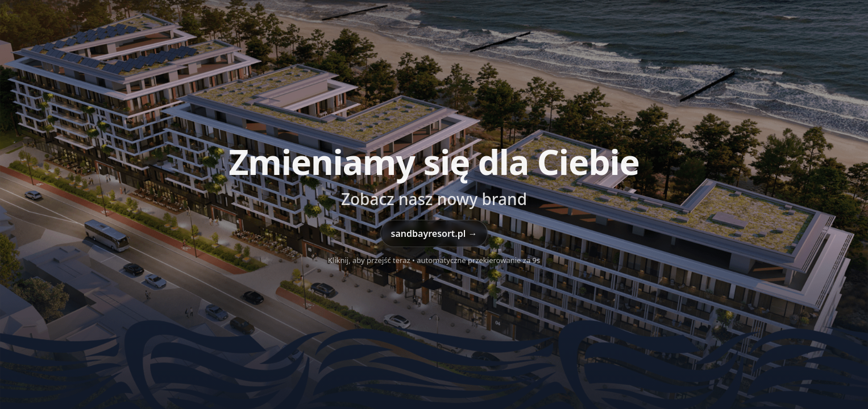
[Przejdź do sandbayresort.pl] (434, 204)
